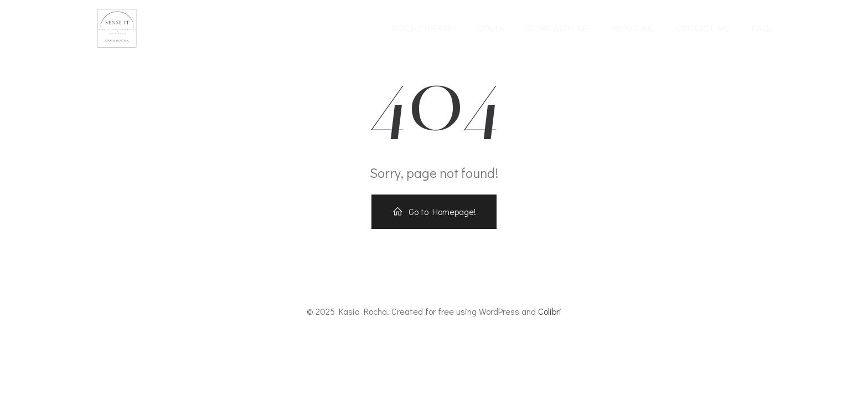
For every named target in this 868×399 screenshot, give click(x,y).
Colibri (550, 311)
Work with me (558, 28)
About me (632, 28)
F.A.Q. (761, 28)
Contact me (703, 28)
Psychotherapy (424, 28)
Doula (491, 28)
